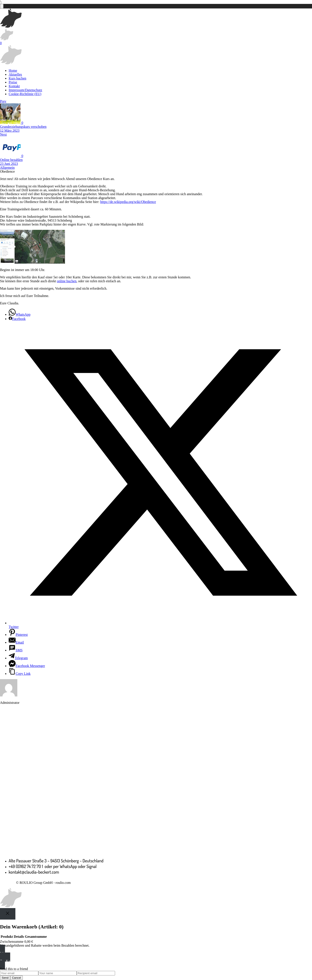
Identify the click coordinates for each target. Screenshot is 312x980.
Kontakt (14, 86)
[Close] (8, 914)
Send (5, 978)
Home (13, 71)
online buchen (67, 281)
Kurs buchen (17, 78)
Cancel (16, 978)
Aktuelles (15, 74)
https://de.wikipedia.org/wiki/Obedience (128, 202)
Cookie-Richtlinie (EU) (25, 94)
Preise (13, 82)
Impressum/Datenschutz (25, 90)
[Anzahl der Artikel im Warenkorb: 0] (2, 6)
